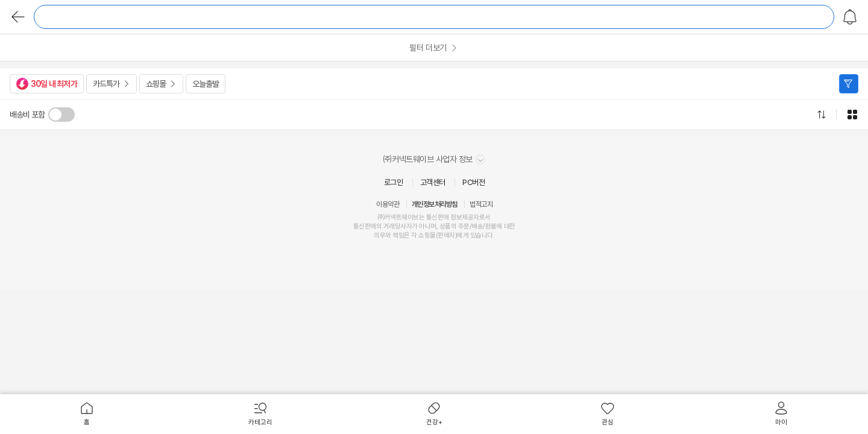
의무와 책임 (389, 235)
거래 (389, 226)
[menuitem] (87, 414)
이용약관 (388, 204)
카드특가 (106, 84)
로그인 (394, 182)
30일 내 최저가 (47, 84)
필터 (849, 84)
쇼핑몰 (156, 84)
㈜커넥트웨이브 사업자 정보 (434, 159)
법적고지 (481, 204)
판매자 (446, 235)
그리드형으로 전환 (852, 115)
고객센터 (433, 182)
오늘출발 (206, 84)
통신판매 (365, 226)
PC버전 (473, 182)
